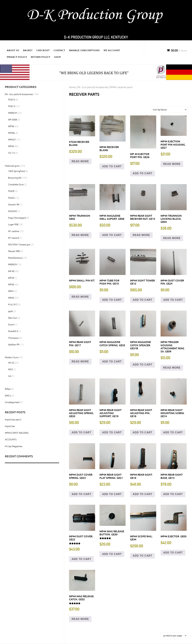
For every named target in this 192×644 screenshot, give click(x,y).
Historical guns (12, 166)
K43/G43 (12, 211)
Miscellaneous (15, 258)
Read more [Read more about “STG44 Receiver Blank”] (80, 161)
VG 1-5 (11, 153)
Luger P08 (13, 224)
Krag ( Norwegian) (17, 218)
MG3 (10, 369)
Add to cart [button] (112, 166)
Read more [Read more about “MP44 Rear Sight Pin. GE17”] (80, 362)
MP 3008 (13, 120)
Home (72, 87)
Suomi (11, 324)
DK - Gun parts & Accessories (93, 87)
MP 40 (11, 271)
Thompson (13, 338)
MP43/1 (12, 139)
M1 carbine (14, 231)
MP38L (12, 133)
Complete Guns (16, 184)
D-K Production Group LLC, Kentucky (96, 37)
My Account (112, 50)
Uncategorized (12, 402)
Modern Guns (12, 357)
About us (13, 50)
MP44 (113, 87)
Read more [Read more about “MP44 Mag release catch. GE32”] (80, 619)
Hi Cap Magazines (14, 446)
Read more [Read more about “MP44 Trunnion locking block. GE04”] (172, 238)
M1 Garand (14, 238)
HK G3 (11, 363)
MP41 (11, 291)
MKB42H (13, 113)
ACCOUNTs (11, 439)
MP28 (11, 278)
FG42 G (12, 106)
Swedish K (13, 331)
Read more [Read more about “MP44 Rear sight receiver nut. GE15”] (141, 235)
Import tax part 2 (13, 419)
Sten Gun (13, 318)
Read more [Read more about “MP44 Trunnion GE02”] (80, 235)
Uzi (10, 376)
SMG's (8, 395)
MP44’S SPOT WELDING (17, 433)
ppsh (11, 311)
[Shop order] (168, 110)
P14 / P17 (13, 304)
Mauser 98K (14, 251)
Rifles (8, 389)
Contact (59, 50)
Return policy (41, 57)
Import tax (10, 426)
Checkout (43, 50)
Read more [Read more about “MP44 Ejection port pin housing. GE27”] (172, 164)
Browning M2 (15, 178)
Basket (28, 50)
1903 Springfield (16, 171)
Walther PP (14, 344)
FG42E (11, 191)
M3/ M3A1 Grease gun (19, 244)
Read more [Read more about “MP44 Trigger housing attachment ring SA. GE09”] (172, 368)
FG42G (11, 198)
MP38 (11, 126)
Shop (58, 57)
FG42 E (12, 99)
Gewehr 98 (14, 204)
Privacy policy (17, 57)
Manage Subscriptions (84, 50)
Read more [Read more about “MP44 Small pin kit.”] (80, 297)
